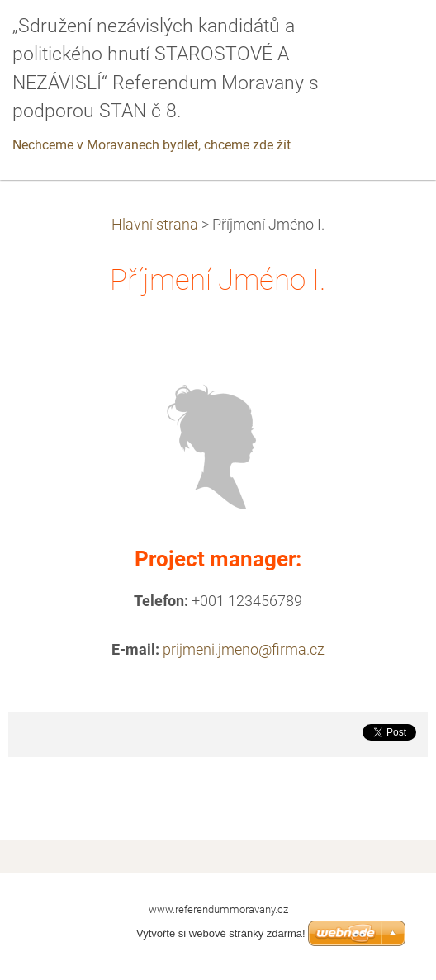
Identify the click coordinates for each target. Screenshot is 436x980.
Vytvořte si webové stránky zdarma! (221, 933)
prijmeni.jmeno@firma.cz (244, 650)
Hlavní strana (155, 225)
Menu (391, 37)
